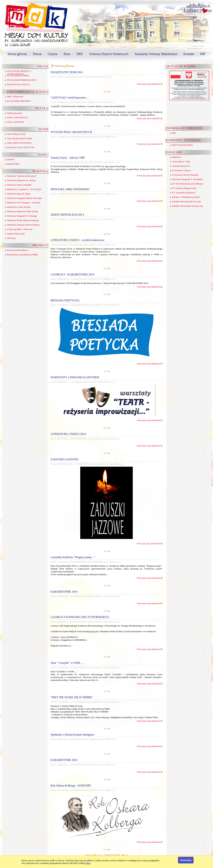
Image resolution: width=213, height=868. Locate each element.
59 (119, 855)
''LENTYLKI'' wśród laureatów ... (70, 98)
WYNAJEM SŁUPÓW (18, 76)
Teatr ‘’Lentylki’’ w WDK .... (67, 663)
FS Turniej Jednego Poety (184, 188)
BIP (203, 54)
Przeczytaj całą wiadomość (148, 84)
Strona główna (17, 54)
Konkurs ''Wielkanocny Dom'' (186, 197)
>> (127, 855)
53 (105, 855)
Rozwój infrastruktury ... (19, 250)
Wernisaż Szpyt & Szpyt (19, 194)
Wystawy (12, 238)
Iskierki (11, 159)
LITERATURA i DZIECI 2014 (68, 434)
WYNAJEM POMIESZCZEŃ (21, 80)
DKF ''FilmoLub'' (15, 97)
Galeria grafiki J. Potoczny (20, 229)
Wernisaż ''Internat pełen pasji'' (22, 176)
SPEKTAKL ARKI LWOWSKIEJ (70, 189)
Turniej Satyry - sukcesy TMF (68, 158)
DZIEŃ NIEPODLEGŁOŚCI (67, 215)
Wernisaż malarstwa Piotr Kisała (23, 211)
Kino (67, 54)
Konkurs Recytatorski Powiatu (187, 201)
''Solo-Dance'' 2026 (181, 162)
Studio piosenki (14, 113)
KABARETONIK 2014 (64, 592)
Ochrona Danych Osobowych (109, 54)
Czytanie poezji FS (181, 166)
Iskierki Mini (13, 164)
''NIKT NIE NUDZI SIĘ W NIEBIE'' (72, 697)
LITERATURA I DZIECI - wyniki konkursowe (78, 240)
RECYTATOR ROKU (182, 145)
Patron (37, 54)
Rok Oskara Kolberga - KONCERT (71, 786)
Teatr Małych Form (16, 134)
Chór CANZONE (15, 122)
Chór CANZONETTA (18, 117)
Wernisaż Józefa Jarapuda (19, 185)
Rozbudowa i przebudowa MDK (23, 255)
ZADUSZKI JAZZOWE (65, 459)
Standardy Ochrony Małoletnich (156, 54)
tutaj (88, 863)
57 (114, 855)
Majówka (176, 157)
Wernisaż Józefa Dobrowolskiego (23, 220)
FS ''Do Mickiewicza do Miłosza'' (188, 184)
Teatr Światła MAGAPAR (19, 138)
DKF (80, 54)
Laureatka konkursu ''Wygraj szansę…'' (73, 557)
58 (117, 855)
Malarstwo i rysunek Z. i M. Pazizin (24, 189)
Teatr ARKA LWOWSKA (19, 143)
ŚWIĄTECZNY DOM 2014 (67, 72)
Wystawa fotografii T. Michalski (187, 179)
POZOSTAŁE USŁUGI (18, 84)
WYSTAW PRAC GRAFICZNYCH (71, 132)
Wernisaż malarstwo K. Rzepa (21, 180)
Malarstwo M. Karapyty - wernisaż (24, 203)
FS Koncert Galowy (181, 170)
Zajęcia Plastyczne (16, 234)
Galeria (53, 54)
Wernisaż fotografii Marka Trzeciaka (24, 198)
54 (107, 855)
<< (98, 855)
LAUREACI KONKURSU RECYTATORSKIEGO (80, 617)
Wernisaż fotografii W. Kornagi (22, 216)
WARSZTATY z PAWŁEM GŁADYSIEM (75, 377)
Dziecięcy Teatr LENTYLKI (21, 147)
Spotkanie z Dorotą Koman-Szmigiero (72, 735)
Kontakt (189, 54)
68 (123, 855)
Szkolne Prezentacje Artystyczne (188, 206)
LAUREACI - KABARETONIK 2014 (72, 274)
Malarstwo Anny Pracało (19, 207)
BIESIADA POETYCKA (65, 300)
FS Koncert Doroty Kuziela (185, 175)
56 (112, 855)
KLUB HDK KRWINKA (19, 101)
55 (110, 855)
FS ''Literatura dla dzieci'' (184, 193)
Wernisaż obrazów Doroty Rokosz (23, 225)
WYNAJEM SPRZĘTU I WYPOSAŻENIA (19, 73)
